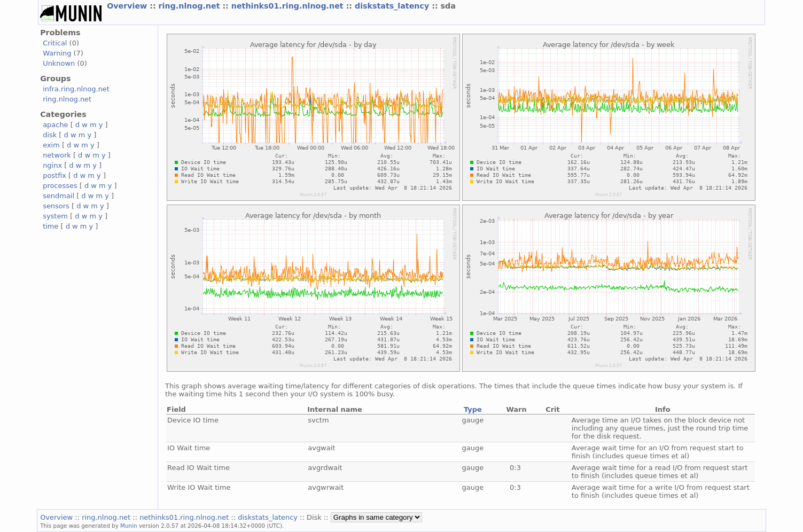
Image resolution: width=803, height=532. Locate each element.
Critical (55, 43)
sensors (56, 206)
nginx (52, 165)
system (55, 216)
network (57, 155)
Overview (128, 6)
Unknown (59, 63)
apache (55, 125)
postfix (54, 175)
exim (51, 145)
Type (473, 409)
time (50, 226)
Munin (129, 526)
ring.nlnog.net (191, 6)
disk (50, 135)
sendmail (59, 196)
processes (60, 186)
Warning (57, 53)
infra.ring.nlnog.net (76, 89)
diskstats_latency (393, 6)
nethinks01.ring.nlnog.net (289, 6)
